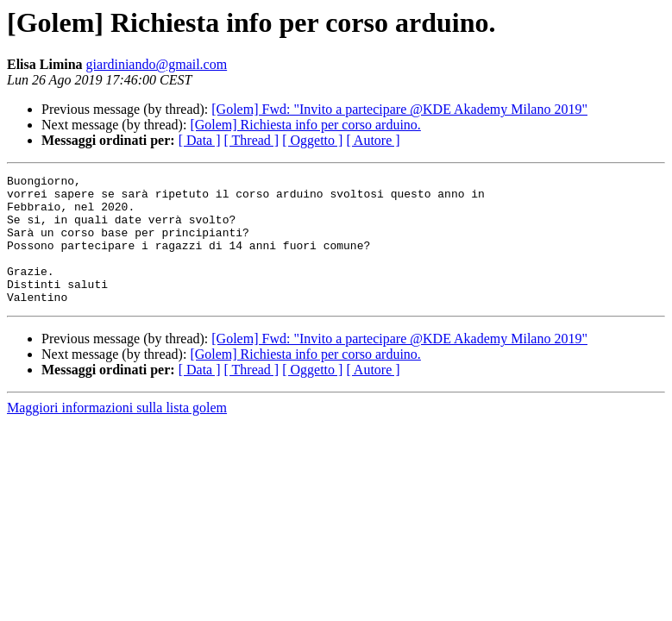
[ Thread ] (252, 140)
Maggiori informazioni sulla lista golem (117, 433)
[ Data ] (200, 140)
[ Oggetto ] (312, 140)
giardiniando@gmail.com (157, 64)
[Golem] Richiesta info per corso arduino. (305, 125)
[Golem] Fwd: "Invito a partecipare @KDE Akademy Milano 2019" (399, 109)
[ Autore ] (373, 140)
